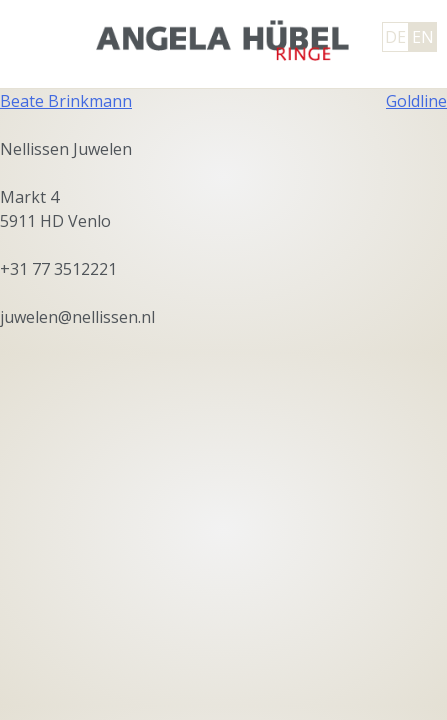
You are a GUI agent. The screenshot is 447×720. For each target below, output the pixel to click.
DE (395, 37)
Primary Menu (35, 38)
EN (423, 37)
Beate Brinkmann (66, 101)
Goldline (416, 101)
